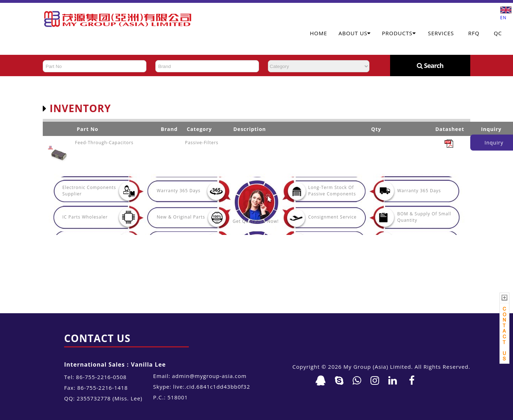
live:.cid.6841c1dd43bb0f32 (212, 387)
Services (441, 33)
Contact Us (97, 338)
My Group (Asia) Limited (377, 367)
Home (319, 33)
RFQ (474, 33)
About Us (355, 33)
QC (498, 33)
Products (399, 33)
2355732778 (94, 398)
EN (506, 15)
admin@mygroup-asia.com (209, 376)
